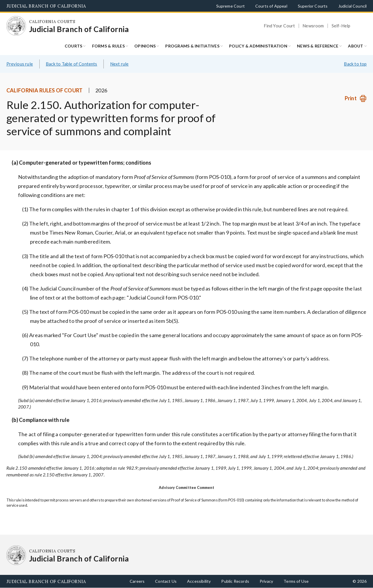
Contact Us (166, 581)
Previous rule (20, 64)
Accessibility (199, 581)
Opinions (145, 46)
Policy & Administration (258, 46)
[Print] (356, 98)
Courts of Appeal (271, 6)
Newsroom (313, 26)
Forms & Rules (108, 46)
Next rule (119, 64)
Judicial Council (353, 6)
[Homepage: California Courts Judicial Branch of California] (16, 26)
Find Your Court (279, 26)
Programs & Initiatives (192, 46)
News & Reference (318, 46)
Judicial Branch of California (46, 6)
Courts (74, 46)
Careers (137, 581)
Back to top (355, 64)
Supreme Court (231, 6)
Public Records (235, 581)
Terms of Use (296, 581)
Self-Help (341, 26)
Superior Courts (313, 6)
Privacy (266, 581)
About (356, 46)
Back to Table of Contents (72, 64)
